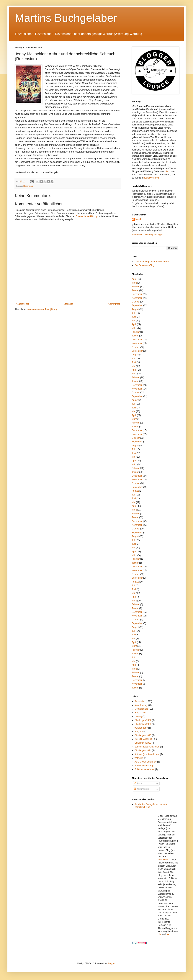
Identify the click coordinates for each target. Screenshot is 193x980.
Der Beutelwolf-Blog (144, 265)
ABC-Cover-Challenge (146, 762)
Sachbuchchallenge (144, 766)
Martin (139, 219)
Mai (134, 321)
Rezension (28, 186)
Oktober (136, 302)
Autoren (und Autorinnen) (147, 754)
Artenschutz (164, 860)
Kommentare (142, 789)
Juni (134, 317)
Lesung (138, 716)
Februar (136, 287)
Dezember (137, 294)
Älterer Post (114, 304)
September (137, 305)
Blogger (111, 963)
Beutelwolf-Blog (151, 178)
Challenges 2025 (143, 735)
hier (167, 171)
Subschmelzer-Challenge (147, 747)
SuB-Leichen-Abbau (144, 769)
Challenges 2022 (143, 720)
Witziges (139, 758)
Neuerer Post (22, 304)
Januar (135, 290)
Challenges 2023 (143, 743)
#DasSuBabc (141, 728)
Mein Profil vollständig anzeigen (147, 235)
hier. (169, 934)
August (135, 309)
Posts (138, 783)
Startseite (69, 304)
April (134, 279)
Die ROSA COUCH (144, 739)
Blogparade (140, 713)
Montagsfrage (141, 709)
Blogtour (139, 732)
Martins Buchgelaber (66, 18)
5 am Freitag (141, 705)
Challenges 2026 (143, 724)
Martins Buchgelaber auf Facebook (152, 262)
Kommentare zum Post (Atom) (42, 309)
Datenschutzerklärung (87, 216)
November (137, 298)
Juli (133, 313)
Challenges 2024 (143, 750)
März (134, 283)
